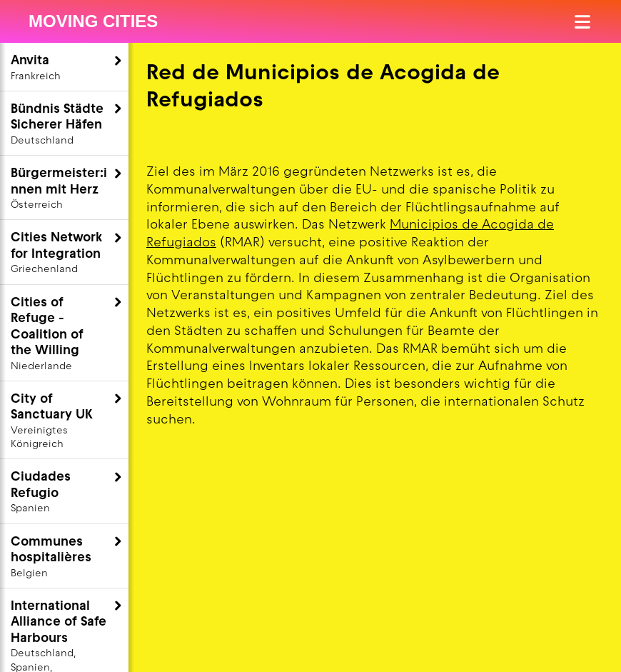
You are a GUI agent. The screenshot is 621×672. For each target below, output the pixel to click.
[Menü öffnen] (584, 22)
